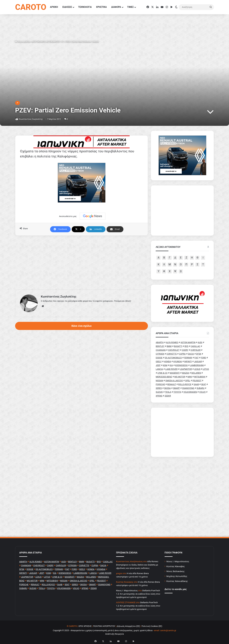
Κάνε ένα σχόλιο (81, 326)
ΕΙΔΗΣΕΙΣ (67, 7)
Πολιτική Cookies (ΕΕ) (152, 626)
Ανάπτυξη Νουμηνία (115, 634)
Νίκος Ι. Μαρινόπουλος (178, 561)
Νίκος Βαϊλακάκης (176, 571)
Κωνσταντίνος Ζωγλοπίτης (33, 119)
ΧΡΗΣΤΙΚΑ (101, 7)
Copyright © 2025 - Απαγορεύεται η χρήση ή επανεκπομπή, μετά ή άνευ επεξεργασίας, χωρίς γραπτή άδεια (103, 630)
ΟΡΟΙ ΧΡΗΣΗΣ (85, 626)
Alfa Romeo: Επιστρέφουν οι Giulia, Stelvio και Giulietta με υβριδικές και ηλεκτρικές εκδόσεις (137, 565)
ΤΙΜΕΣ (130, 7)
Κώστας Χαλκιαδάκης (177, 581)
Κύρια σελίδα (23, 42)
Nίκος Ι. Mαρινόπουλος (127, 591)
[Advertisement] (82, 263)
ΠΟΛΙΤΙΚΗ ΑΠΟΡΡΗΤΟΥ (104, 626)
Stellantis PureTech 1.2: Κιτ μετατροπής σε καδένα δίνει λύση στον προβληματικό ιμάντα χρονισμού (138, 594)
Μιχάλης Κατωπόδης (177, 576)
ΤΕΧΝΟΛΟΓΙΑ (85, 7)
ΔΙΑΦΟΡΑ (116, 7)
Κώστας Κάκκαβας (176, 566)
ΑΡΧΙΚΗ (54, 7)
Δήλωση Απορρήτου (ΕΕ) (128, 626)
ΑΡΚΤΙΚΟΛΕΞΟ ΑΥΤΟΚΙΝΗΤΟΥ (46, 42)
